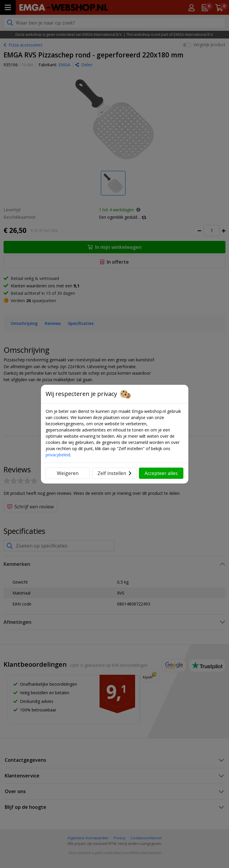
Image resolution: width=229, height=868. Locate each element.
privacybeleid (58, 455)
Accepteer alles (161, 473)
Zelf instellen (114, 473)
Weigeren (68, 473)
